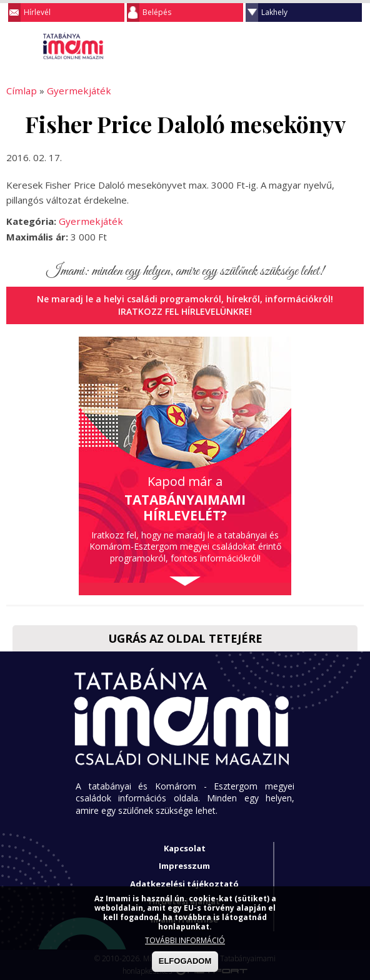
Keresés (329, 46)
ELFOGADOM (185, 961)
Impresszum (184, 866)
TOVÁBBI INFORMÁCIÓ (185, 940)
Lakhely (274, 12)
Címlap (20, 91)
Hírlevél (37, 12)
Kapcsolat (185, 848)
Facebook (354, 46)
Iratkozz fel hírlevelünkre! (185, 311)
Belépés (157, 12)
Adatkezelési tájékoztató (184, 883)
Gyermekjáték (75, 91)
